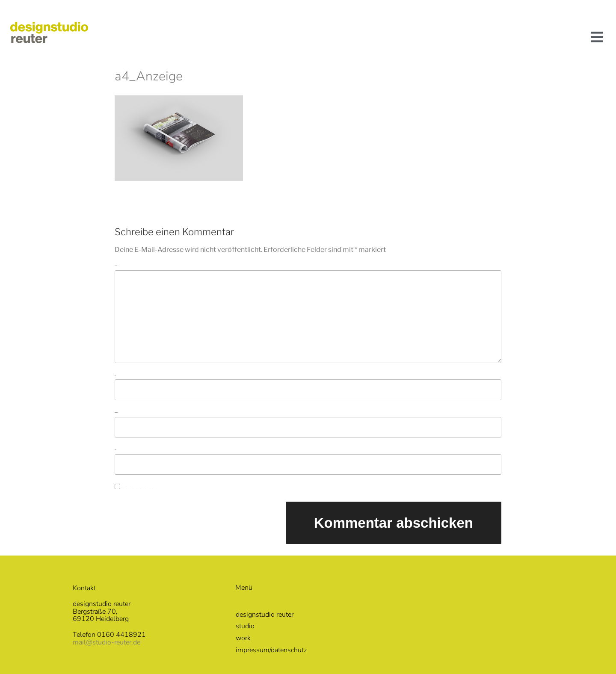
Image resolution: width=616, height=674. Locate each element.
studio (245, 626)
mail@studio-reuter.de (107, 642)
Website (115, 450)
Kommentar (116, 266)
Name (115, 375)
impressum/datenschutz (271, 650)
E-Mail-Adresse (116, 412)
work (243, 638)
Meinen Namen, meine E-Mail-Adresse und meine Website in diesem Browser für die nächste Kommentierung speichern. (141, 489)
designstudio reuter (265, 615)
